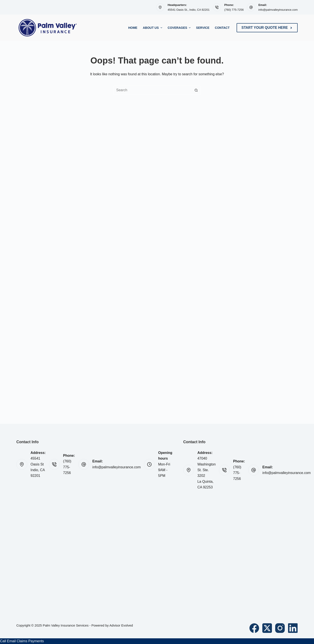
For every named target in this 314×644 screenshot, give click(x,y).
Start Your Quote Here (267, 28)
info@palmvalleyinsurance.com (278, 10)
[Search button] (196, 90)
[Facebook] (254, 628)
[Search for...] (153, 90)
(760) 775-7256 (234, 10)
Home (133, 28)
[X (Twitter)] (267, 628)
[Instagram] (280, 628)
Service (203, 28)
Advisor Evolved (121, 625)
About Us (153, 28)
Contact (222, 28)
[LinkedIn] (293, 628)
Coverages (180, 28)
